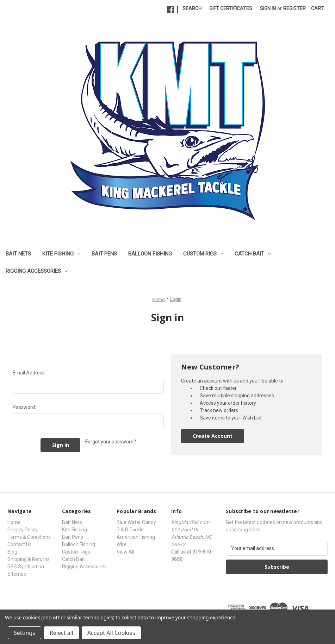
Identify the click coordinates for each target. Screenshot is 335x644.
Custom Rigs (203, 254)
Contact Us (20, 544)
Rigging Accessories (37, 271)
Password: (24, 407)
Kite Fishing (61, 254)
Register (294, 8)
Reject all (61, 633)
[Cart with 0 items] (317, 9)
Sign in (268, 8)
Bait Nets (18, 254)
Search (192, 8)
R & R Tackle (130, 530)
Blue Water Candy (136, 522)
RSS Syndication (26, 567)
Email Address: (29, 373)
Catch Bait (253, 254)
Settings (24, 633)
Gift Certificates (231, 8)
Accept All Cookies (111, 633)
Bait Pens (104, 254)
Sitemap (17, 574)
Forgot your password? (111, 442)
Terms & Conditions (29, 537)
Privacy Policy (23, 530)
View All (125, 552)
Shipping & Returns (29, 559)
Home (14, 522)
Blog (12, 552)
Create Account (213, 436)
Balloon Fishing (150, 254)
